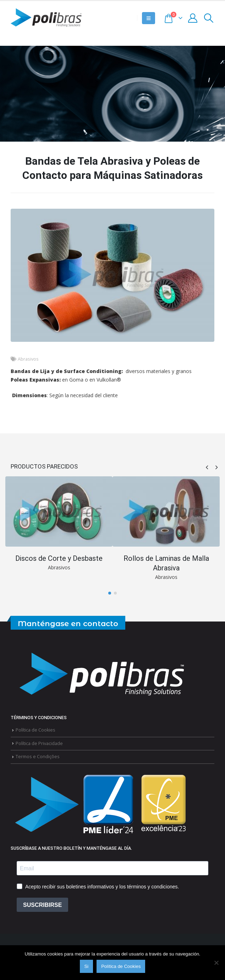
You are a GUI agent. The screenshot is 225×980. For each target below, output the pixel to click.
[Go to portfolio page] (59, 524)
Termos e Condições (38, 757)
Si (87, 966)
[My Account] (193, 18)
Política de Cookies (35, 730)
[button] (149, 18)
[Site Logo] (46, 18)
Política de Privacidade (39, 743)
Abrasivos (28, 359)
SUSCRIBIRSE (42, 905)
